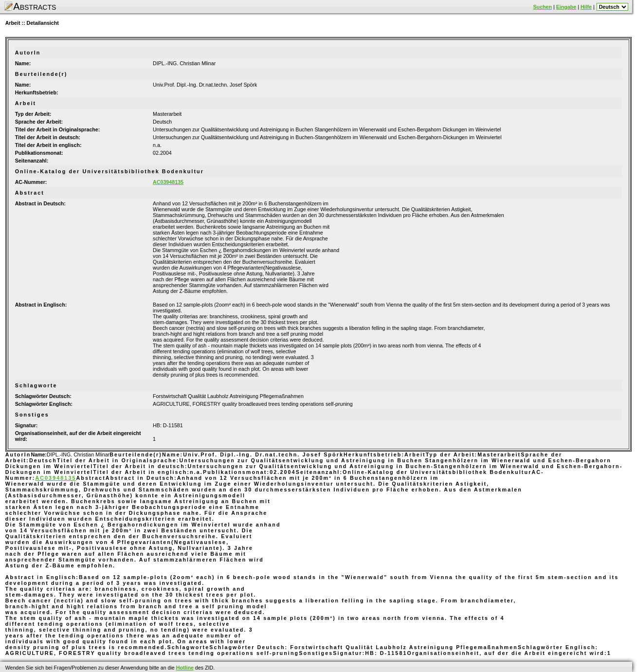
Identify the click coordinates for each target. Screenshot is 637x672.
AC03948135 (168, 182)
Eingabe (566, 7)
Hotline (185, 668)
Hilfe (586, 7)
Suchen (543, 7)
